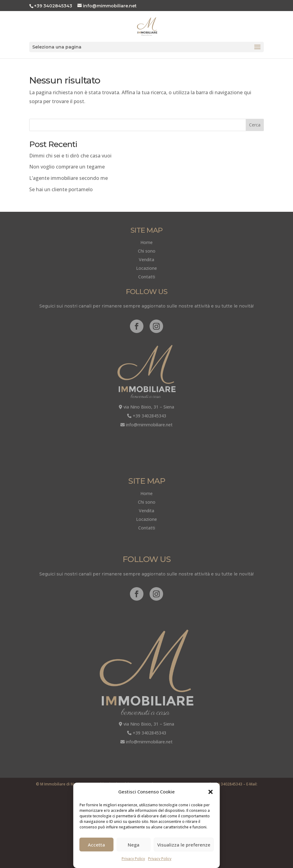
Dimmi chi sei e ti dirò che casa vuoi (70, 156)
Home (146, 242)
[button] (211, 792)
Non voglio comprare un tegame (67, 167)
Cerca (255, 125)
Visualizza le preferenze (184, 845)
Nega (134, 845)
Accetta (96, 845)
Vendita (146, 260)
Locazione (146, 268)
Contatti (147, 277)
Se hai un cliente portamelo (61, 189)
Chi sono (147, 251)
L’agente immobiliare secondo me (68, 178)
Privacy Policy (133, 859)
